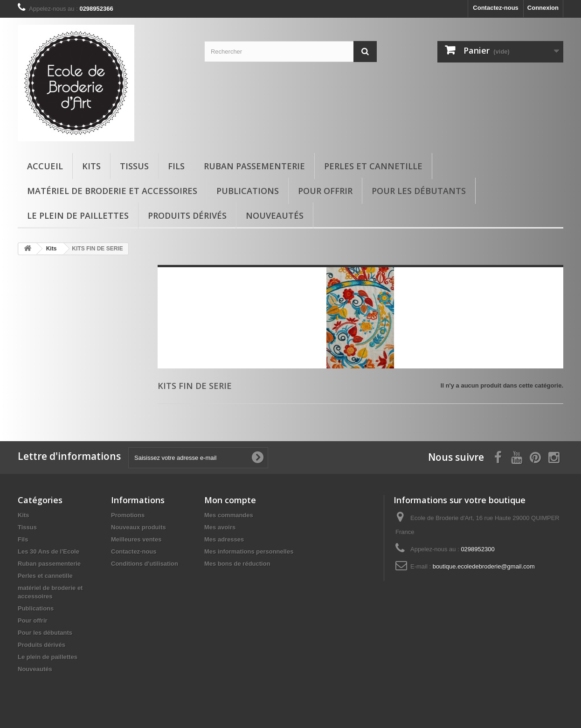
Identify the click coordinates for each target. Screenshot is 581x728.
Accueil (45, 166)
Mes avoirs (220, 527)
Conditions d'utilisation (145, 564)
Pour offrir (325, 191)
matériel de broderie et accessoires (112, 191)
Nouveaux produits (138, 527)
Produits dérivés (187, 215)
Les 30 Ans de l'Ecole (48, 551)
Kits (91, 166)
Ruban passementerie (254, 166)
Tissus (134, 166)
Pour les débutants (419, 191)
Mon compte (230, 500)
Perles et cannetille (373, 166)
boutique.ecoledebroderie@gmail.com (484, 566)
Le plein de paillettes (78, 215)
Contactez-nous (496, 8)
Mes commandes (229, 515)
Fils (176, 166)
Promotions (128, 515)
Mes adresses (224, 539)
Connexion (543, 8)
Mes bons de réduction (237, 564)
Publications (248, 191)
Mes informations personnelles (249, 551)
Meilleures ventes (136, 539)
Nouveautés (275, 215)
